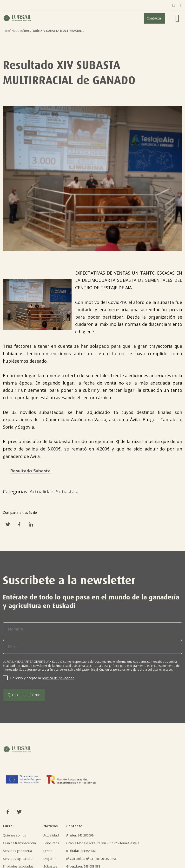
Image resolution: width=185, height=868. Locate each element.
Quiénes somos (14, 835)
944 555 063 (81, 851)
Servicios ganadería (17, 851)
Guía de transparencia (19, 843)
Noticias (17, 31)
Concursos (51, 843)
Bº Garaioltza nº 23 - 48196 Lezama (91, 859)
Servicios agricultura (18, 859)
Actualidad (42, 492)
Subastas (66, 492)
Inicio (7, 31)
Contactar (154, 18)
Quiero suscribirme (24, 695)
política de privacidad (58, 678)
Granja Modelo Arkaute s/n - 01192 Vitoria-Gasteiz (103, 843)
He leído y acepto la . (43, 678)
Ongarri (49, 859)
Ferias (48, 851)
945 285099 (80, 835)
